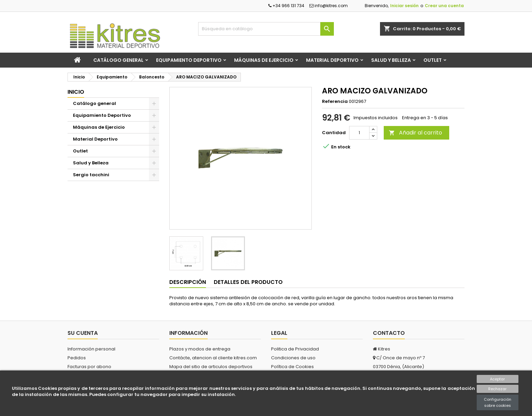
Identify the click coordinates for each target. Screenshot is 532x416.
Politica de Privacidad (295, 349)
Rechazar (497, 389)
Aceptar (497, 379)
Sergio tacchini (91, 175)
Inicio (76, 92)
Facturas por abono (89, 367)
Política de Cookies (292, 367)
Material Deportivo (332, 60)
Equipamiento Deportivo (189, 60)
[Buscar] (266, 29)
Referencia (335, 102)
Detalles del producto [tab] (248, 282)
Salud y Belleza (391, 60)
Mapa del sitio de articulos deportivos (211, 367)
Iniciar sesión (404, 6)
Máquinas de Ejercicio (264, 60)
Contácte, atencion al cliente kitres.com (213, 358)
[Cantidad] (359, 133)
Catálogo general (118, 60)
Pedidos (77, 358)
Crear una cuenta (444, 6)
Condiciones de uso (293, 358)
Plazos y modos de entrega (200, 349)
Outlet (433, 60)
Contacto (389, 333)
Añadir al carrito (415, 133)
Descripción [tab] (188, 282)
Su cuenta (83, 333)
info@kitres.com (329, 6)
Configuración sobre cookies (498, 402)
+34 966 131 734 (286, 6)
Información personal (91, 349)
